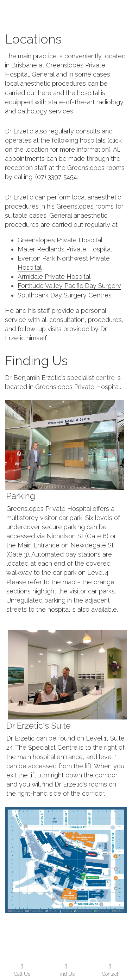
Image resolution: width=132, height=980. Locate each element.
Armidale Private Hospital (54, 277)
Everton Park (37, 258)
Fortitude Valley (41, 286)
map (69, 582)
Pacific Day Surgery (93, 286)
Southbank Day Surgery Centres (65, 295)
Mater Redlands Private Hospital (65, 249)
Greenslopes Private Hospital (60, 240)
